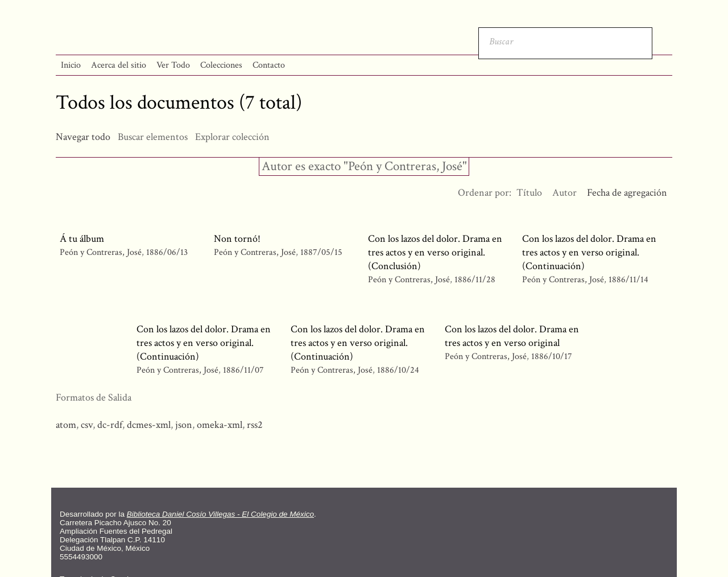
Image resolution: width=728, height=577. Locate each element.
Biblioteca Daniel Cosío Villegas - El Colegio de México (220, 514)
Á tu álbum (82, 239)
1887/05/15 (321, 252)
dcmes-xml (149, 425)
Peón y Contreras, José (101, 252)
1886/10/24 (398, 370)
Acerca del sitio (119, 65)
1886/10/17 (552, 356)
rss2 (255, 425)
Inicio (71, 65)
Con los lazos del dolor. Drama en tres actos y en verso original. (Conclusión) (435, 252)
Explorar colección (232, 137)
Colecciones (221, 65)
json (184, 425)
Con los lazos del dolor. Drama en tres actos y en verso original (512, 336)
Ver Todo (173, 65)
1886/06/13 (167, 252)
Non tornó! (237, 239)
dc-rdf (110, 425)
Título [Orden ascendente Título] (529, 193)
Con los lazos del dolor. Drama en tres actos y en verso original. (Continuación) (589, 252)
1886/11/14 (628, 280)
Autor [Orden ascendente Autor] (564, 193)
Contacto (269, 65)
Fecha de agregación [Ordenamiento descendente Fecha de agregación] (627, 193)
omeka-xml (220, 425)
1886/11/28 (475, 280)
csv (87, 425)
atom (66, 425)
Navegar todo (83, 137)
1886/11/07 (243, 370)
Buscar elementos (153, 137)
